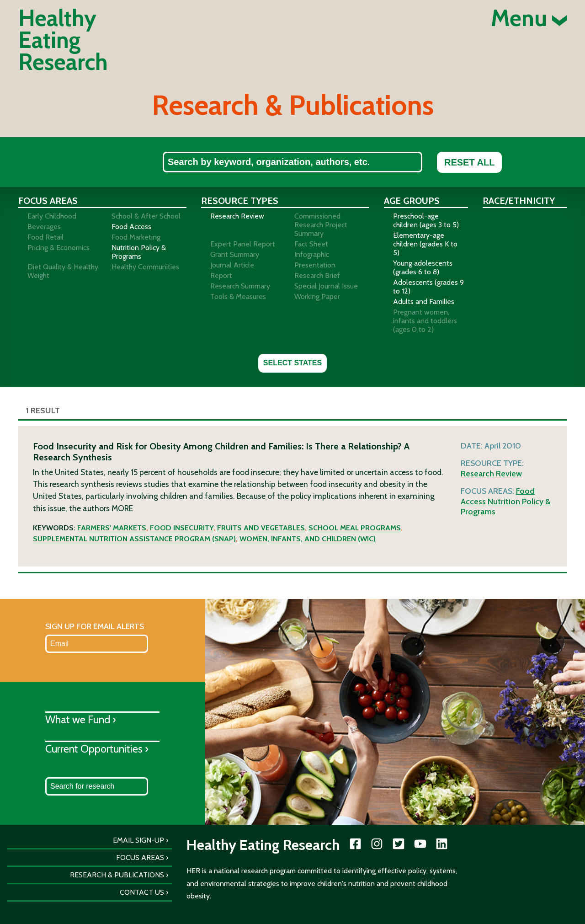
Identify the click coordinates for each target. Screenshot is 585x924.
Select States (292, 363)
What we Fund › (81, 719)
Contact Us (142, 892)
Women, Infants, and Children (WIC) (308, 539)
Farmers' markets (112, 528)
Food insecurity (182, 528)
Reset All (469, 162)
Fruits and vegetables (261, 528)
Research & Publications (117, 875)
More (122, 508)
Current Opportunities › (97, 749)
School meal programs (355, 528)
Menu (529, 18)
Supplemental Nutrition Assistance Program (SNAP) (134, 539)
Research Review (491, 474)
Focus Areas (140, 857)
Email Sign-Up (138, 840)
